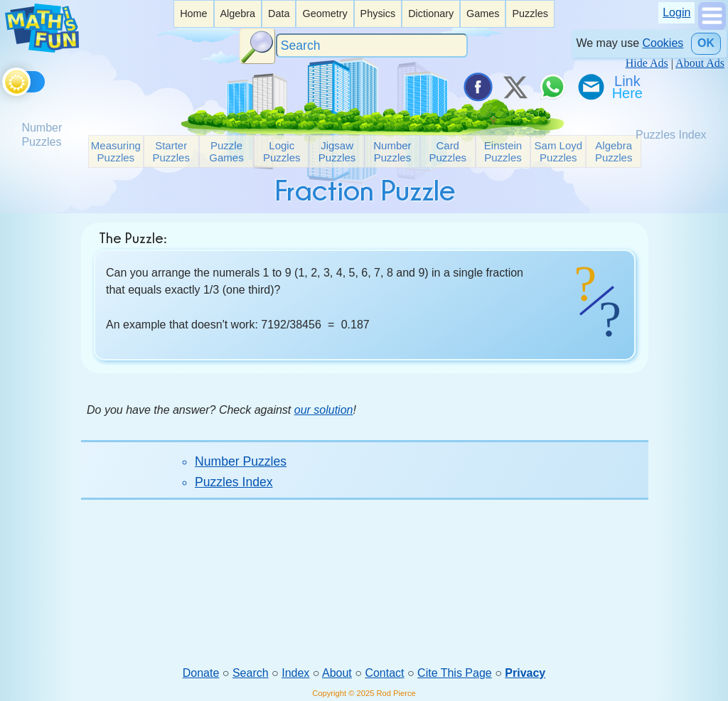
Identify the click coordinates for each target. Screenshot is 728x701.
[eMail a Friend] (590, 87)
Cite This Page (455, 673)
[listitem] (193, 14)
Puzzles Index (234, 482)
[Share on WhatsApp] (552, 87)
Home (193, 14)
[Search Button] (257, 46)
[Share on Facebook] (477, 87)
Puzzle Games (226, 151)
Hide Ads (647, 63)
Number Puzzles (392, 151)
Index (295, 673)
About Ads (700, 63)
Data (279, 14)
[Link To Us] (628, 87)
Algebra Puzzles (614, 151)
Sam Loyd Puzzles (559, 151)
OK (706, 43)
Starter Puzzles (171, 151)
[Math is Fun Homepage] (42, 49)
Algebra (237, 14)
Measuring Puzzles (116, 151)
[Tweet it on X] (515, 87)
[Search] (372, 46)
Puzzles (530, 14)
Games (483, 14)
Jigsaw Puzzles (337, 151)
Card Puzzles (448, 151)
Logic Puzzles (282, 151)
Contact (384, 673)
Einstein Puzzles (503, 151)
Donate (201, 673)
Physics (378, 14)
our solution (324, 410)
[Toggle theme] (5, 79)
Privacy (525, 673)
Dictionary (431, 14)
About (337, 673)
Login (676, 12)
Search (251, 673)
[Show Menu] (712, 26)
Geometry (325, 14)
